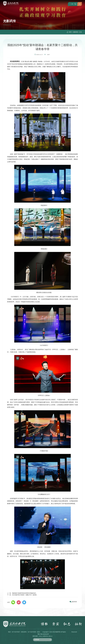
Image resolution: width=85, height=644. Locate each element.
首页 (70, 32)
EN (71, 4)
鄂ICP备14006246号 (43, 634)
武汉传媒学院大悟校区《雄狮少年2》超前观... (25, 595)
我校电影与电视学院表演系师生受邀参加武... (24, 593)
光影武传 (75, 32)
